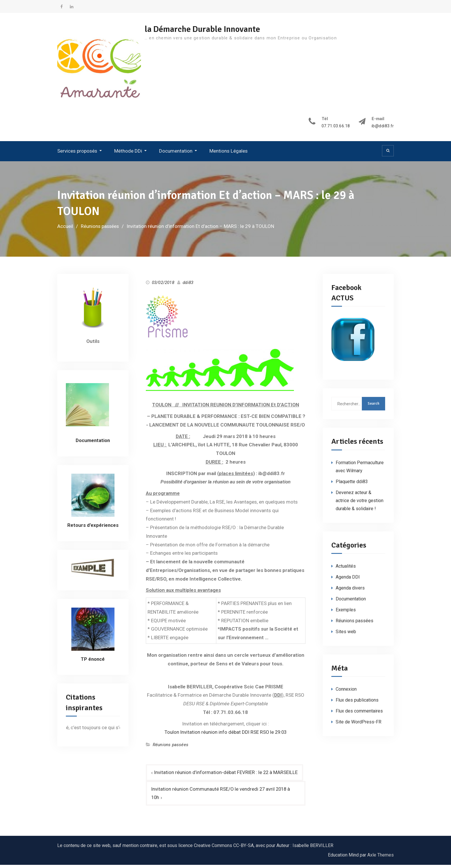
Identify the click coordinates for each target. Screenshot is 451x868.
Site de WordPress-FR (359, 725)
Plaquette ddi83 (352, 484)
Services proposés (77, 154)
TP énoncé (93, 662)
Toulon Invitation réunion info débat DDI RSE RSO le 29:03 (226, 735)
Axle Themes (381, 858)
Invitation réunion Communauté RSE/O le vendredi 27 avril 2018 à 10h (222, 796)
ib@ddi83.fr (383, 129)
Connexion (346, 692)
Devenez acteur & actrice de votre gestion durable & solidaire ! (360, 503)
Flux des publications (357, 703)
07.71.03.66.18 (336, 129)
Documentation (176, 154)
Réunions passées (171, 748)
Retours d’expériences (93, 528)
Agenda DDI (348, 580)
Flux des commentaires (359, 714)
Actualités (346, 569)
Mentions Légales (229, 154)
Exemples (346, 613)
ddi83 (188, 285)
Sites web (346, 634)
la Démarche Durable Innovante (206, 29)
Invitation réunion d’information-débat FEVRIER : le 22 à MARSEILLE (227, 775)
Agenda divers (350, 591)
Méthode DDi (128, 154)
